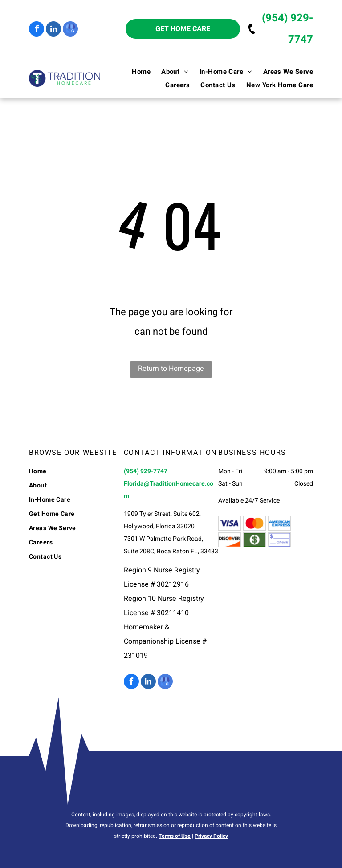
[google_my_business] (70, 30)
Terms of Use (175, 836)
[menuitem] (136, 72)
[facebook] (37, 30)
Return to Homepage (171, 369)
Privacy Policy (211, 836)
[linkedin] (53, 30)
